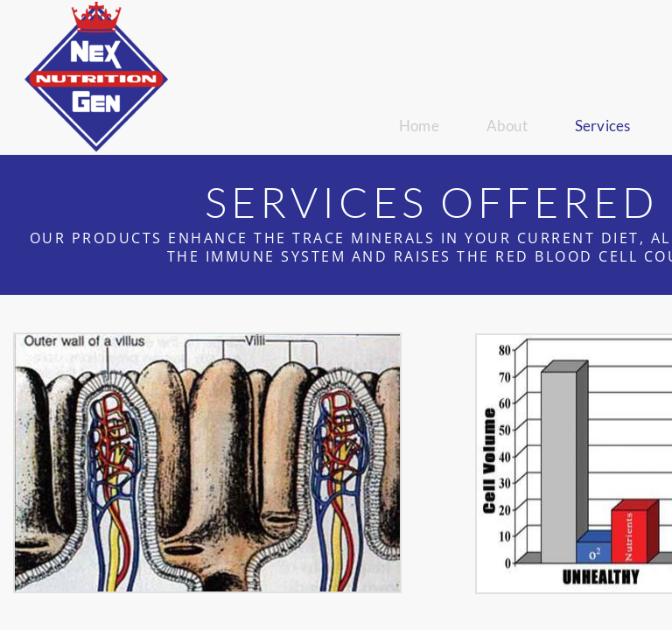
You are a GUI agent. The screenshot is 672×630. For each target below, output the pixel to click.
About (507, 126)
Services (603, 126)
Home (419, 126)
